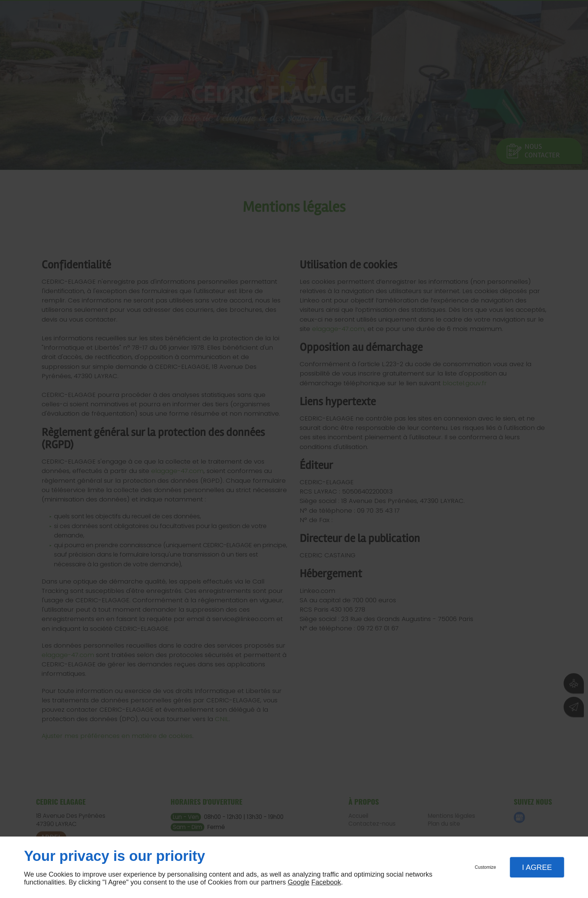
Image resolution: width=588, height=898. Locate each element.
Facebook (326, 882)
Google (298, 882)
